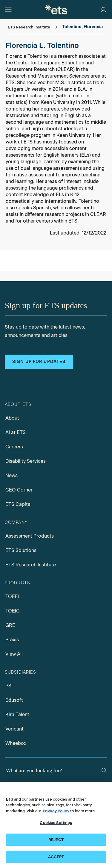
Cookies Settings (56, 823)
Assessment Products (30, 536)
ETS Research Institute (31, 565)
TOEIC (13, 611)
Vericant (14, 729)
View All (14, 654)
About (12, 418)
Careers (14, 447)
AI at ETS (16, 432)
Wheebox (16, 743)
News (11, 475)
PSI (9, 686)
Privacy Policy (56, 811)
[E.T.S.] (56, 9)
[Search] (104, 771)
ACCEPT (56, 857)
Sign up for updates (39, 362)
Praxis (12, 640)
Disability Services (26, 461)
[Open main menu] (8, 10)
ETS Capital (19, 504)
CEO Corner (19, 490)
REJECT (56, 840)
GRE (10, 625)
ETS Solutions (21, 550)
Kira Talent (17, 714)
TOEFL (13, 596)
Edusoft (14, 700)
